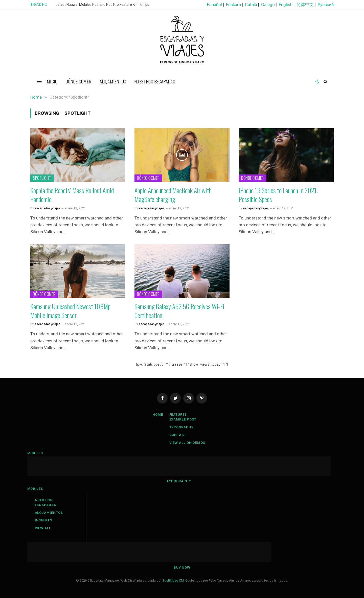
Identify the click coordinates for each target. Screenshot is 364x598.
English (286, 5)
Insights (43, 520)
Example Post (183, 419)
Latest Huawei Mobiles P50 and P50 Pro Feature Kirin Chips (102, 5)
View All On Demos (187, 443)
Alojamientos (113, 81)
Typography (181, 427)
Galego (268, 5)
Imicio (51, 81)
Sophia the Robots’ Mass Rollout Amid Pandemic (72, 195)
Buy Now (182, 568)
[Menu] (39, 81)
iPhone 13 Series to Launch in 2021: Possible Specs (278, 195)
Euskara (233, 5)
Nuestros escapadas (155, 81)
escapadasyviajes (48, 208)
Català (251, 5)
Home (158, 415)
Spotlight (42, 178)
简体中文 (305, 5)
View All (43, 528)
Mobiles (35, 453)
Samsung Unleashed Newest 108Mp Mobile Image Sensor (70, 311)
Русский (326, 5)
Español (214, 5)
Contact (178, 435)
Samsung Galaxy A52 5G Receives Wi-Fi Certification (179, 311)
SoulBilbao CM (173, 580)
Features (178, 415)
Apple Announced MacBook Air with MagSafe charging (173, 195)
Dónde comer (78, 81)
